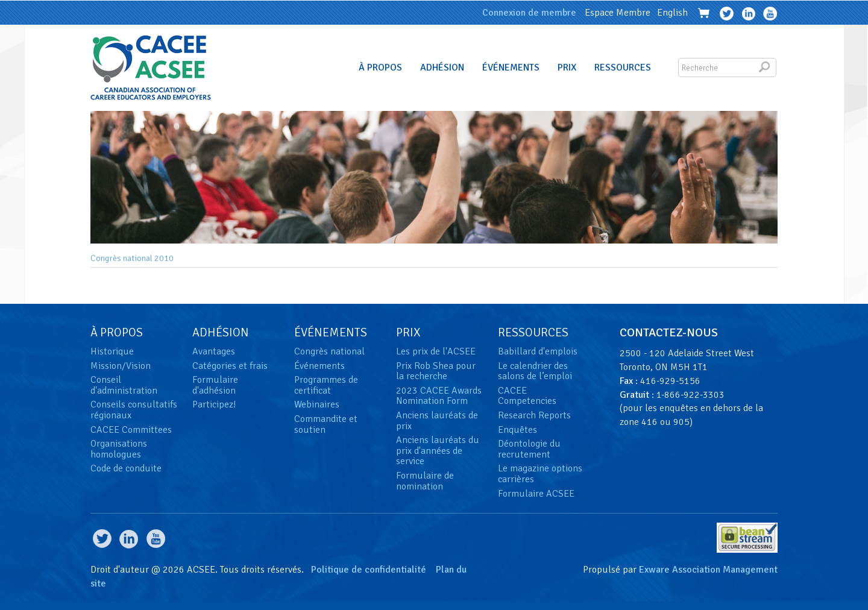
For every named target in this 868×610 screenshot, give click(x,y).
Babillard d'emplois (538, 351)
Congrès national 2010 (132, 258)
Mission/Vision (121, 366)
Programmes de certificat (326, 385)
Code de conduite (126, 468)
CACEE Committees (131, 430)
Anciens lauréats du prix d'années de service (438, 451)
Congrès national (329, 351)
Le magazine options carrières (540, 474)
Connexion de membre (529, 13)
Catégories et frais (230, 366)
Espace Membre (618, 13)
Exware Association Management (708, 570)
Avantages (214, 351)
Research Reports (534, 415)
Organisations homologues (119, 449)
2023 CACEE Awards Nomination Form (439, 396)
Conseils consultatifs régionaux (134, 410)
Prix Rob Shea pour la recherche (436, 371)
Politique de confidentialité (369, 570)
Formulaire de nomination (425, 481)
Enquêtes (517, 430)
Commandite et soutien (326, 424)
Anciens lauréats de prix (437, 421)
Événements (511, 68)
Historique (112, 351)
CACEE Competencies (527, 396)
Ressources (623, 68)
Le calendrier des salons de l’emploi (535, 371)
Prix (567, 68)
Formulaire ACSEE (536, 494)
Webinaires (317, 404)
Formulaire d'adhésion (215, 385)
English (672, 13)
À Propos (380, 68)
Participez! (214, 404)
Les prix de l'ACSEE (436, 351)
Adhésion (442, 68)
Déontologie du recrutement (529, 449)
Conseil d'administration (124, 385)
